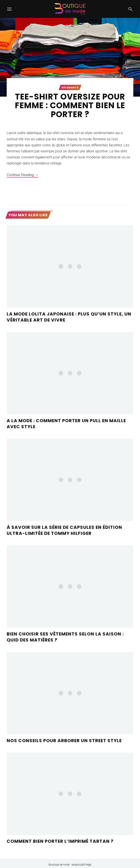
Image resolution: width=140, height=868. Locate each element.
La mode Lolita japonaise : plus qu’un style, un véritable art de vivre (69, 317)
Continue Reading (23, 175)
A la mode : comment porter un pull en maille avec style (66, 424)
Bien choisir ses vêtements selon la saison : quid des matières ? (65, 637)
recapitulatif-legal (81, 865)
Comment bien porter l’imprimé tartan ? (60, 841)
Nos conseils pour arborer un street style (64, 741)
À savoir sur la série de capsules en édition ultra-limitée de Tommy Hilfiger (64, 530)
